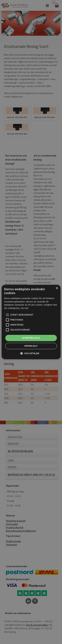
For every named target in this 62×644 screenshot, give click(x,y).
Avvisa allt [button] (31, 346)
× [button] (57, 288)
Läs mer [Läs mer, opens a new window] (25, 308)
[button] (7, 315)
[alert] (31, 322)
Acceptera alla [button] (31, 338)
